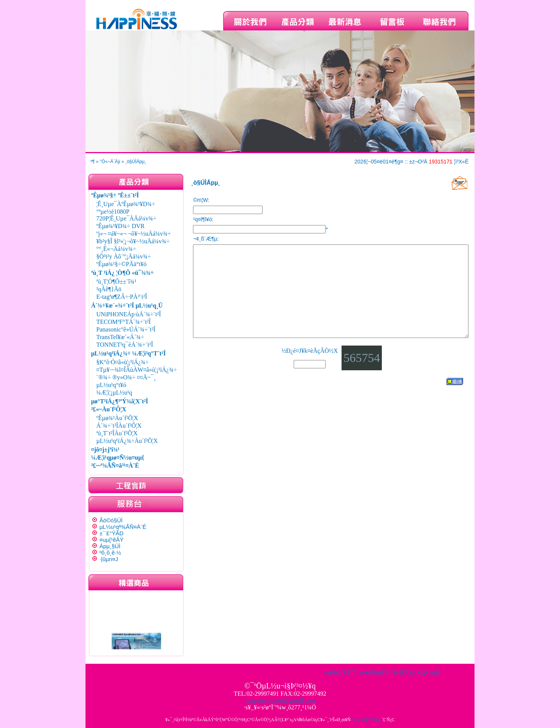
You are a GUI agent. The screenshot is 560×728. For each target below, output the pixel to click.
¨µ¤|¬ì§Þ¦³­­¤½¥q (366, 720)
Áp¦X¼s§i (429, 672)
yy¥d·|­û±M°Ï (373, 672)
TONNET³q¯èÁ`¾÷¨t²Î (125, 345)
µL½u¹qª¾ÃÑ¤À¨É (123, 527)
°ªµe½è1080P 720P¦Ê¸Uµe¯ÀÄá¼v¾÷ (127, 215)
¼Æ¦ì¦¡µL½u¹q (114, 393)
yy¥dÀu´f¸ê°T (340, 672)
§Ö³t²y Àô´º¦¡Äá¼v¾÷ (124, 256)
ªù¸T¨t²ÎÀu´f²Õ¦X (117, 433)
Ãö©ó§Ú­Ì (111, 520)
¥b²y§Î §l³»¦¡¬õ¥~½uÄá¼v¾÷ (133, 241)
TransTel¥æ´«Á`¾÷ (120, 337)
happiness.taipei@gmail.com (280, 700)
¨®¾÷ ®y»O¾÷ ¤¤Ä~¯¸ (126, 377)
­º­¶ (93, 162)
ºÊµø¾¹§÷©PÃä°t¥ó (122, 264)
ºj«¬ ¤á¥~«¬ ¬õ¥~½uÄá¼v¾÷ (134, 234)
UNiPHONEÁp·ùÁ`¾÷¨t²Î (129, 314)
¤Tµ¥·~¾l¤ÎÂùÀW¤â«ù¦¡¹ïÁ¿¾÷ (137, 370)
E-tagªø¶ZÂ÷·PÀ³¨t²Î (122, 297)
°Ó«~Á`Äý (110, 162)
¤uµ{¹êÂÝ (112, 540)
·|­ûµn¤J (109, 559)
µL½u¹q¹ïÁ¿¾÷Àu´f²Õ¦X (127, 441)
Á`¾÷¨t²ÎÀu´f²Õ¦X (119, 426)
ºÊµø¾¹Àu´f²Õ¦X (117, 418)
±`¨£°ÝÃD (112, 533)
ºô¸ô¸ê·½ (110, 553)
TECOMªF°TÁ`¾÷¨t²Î (124, 322)
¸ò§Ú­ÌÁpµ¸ (136, 162)
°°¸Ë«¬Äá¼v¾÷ (116, 249)
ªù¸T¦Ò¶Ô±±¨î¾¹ (116, 282)
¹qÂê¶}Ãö (109, 289)
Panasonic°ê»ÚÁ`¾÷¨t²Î (126, 329)
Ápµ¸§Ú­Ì (110, 546)
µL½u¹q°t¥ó (112, 385)
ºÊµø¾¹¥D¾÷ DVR (121, 226)
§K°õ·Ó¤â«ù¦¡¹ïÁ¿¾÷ (123, 362)
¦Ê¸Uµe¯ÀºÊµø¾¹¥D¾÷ (126, 204)
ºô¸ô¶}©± (402, 672)
